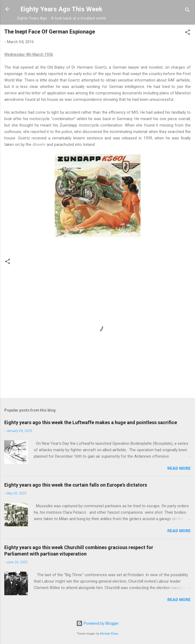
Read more (179, 468)
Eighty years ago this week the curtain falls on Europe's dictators (76, 485)
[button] (187, 33)
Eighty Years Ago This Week (61, 9)
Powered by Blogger (98, 623)
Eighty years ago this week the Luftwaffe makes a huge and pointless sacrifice (91, 422)
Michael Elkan (109, 634)
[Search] (187, 11)
